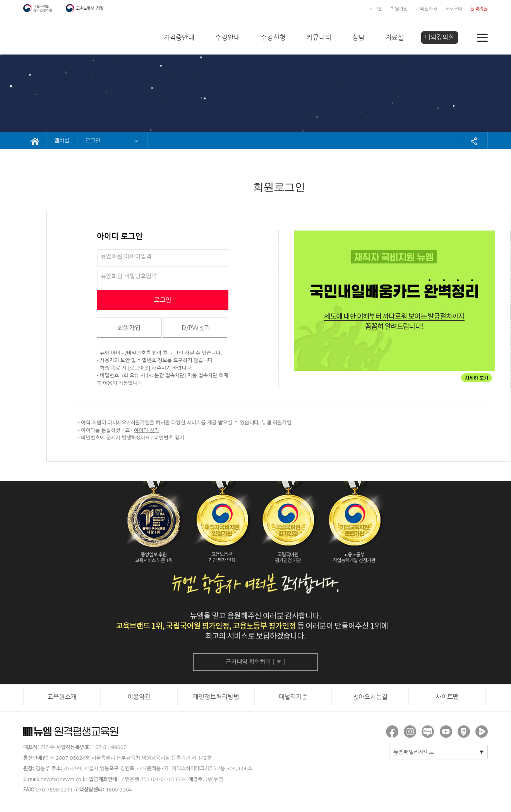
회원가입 (399, 9)
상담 (358, 37)
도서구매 (454, 9)
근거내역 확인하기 (256, 662)
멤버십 (62, 140)
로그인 (376, 9)
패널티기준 (293, 697)
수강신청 (273, 37)
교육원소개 (426, 9)
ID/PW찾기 (195, 328)
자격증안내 (179, 37)
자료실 (395, 37)
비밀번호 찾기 (169, 438)
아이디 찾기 (147, 430)
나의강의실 (440, 37)
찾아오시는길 (370, 697)
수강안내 (228, 37)
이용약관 (139, 697)
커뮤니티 (319, 37)
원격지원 (479, 9)
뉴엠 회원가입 (277, 423)
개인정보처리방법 (216, 697)
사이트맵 (447, 697)
